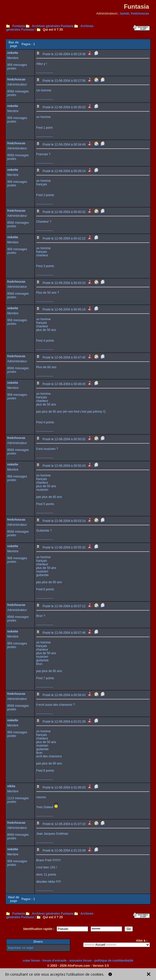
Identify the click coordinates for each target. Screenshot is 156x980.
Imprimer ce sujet (21, 948)
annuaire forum (81, 961)
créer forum (31, 961)
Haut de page (14, 899)
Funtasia (19, 26)
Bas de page (13, 44)
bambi (125, 14)
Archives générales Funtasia (53, 26)
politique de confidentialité (114, 961)
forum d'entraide (55, 961)
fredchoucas (140, 14)
